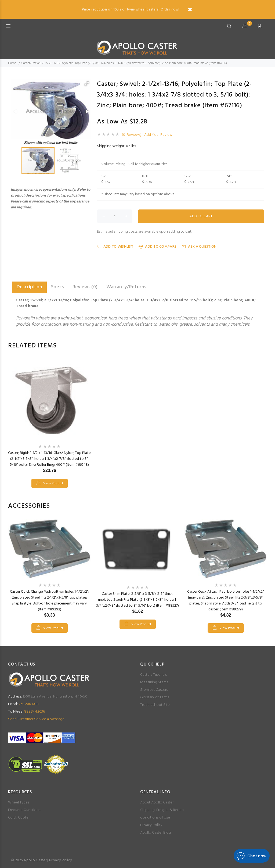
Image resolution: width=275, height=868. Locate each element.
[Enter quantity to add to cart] (115, 216)
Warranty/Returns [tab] (126, 287)
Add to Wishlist (115, 247)
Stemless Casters (154, 690)
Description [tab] (30, 287)
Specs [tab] (57, 287)
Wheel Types (19, 803)
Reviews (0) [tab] (85, 287)
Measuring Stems (154, 682)
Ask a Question (199, 247)
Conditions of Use (155, 818)
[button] (87, 84)
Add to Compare (158, 247)
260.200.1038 (23, 704)
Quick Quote (18, 818)
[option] (49, 418)
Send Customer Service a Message (36, 719)
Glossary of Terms (155, 697)
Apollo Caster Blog (155, 833)
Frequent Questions (24, 810)
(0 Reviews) (132, 135)
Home (12, 63)
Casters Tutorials (153, 675)
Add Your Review (158, 135)
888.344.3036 (26, 712)
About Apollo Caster (157, 803)
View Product (53, 483)
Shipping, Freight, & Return (162, 810)
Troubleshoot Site (155, 705)
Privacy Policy (151, 825)
